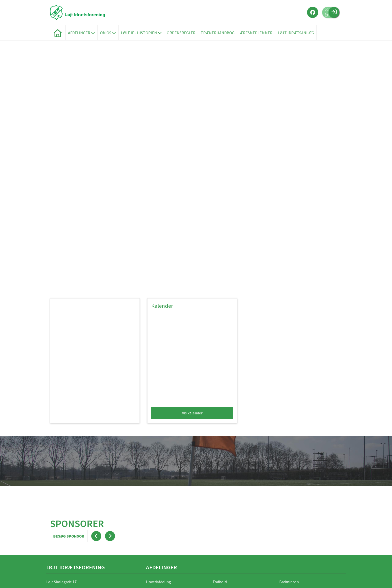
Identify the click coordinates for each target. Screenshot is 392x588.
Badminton (289, 582)
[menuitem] (58, 33)
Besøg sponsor (69, 536)
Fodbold (220, 582)
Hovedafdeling (158, 582)
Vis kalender (192, 413)
